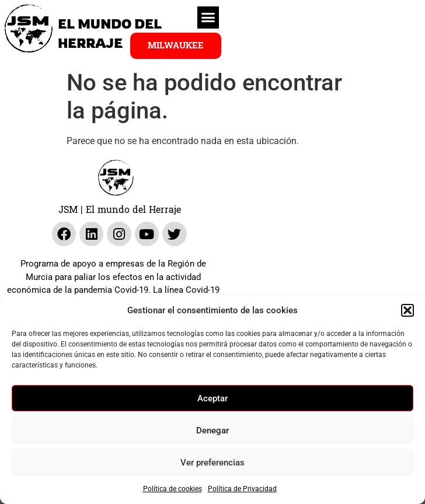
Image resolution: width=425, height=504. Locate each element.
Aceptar (212, 398)
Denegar (212, 430)
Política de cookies (173, 489)
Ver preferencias (212, 463)
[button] (407, 310)
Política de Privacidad (242, 489)
